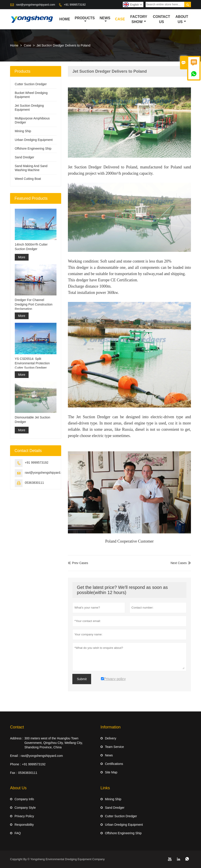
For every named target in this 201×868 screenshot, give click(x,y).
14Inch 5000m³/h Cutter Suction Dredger (31, 247)
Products (85, 19)
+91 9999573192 (75, 5)
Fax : (14, 773)
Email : (15, 756)
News (105, 19)
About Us (182, 19)
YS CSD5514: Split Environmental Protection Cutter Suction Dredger (32, 363)
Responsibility (24, 825)
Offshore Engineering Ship (33, 149)
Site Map (111, 772)
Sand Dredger (24, 157)
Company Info (24, 799)
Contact (17, 727)
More (22, 257)
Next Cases (179, 563)
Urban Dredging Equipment (34, 140)
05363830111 (34, 483)
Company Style (25, 808)
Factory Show (139, 19)
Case (120, 19)
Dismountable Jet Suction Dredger (32, 420)
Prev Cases (78, 563)
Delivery (111, 738)
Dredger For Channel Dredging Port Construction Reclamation (34, 304)
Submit (82, 679)
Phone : (15, 764)
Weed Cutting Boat (28, 179)
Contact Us (162, 19)
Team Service (114, 747)
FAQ (18, 833)
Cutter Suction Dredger (31, 84)
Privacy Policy (24, 816)
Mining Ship (23, 131)
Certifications (114, 764)
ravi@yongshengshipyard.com (36, 5)
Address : (17, 738)
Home (65, 19)
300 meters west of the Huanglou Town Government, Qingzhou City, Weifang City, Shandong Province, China (53, 743)
